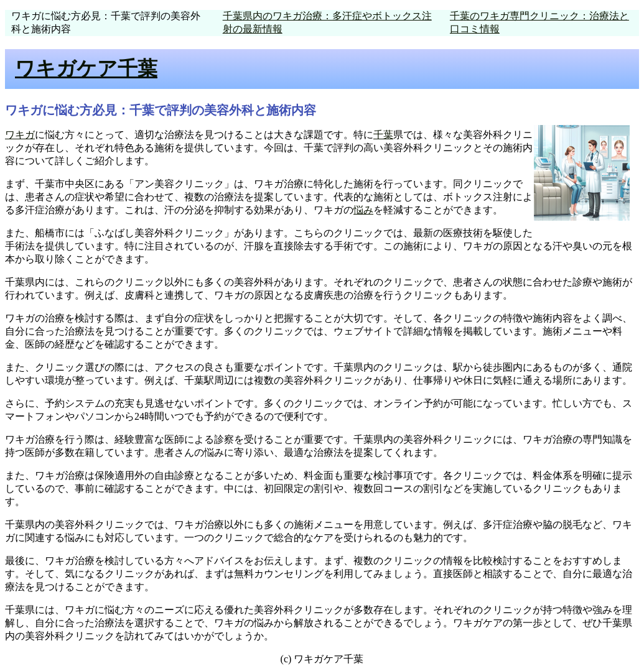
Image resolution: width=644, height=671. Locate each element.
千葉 (383, 135)
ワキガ (20, 135)
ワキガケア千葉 (86, 68)
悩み (363, 210)
